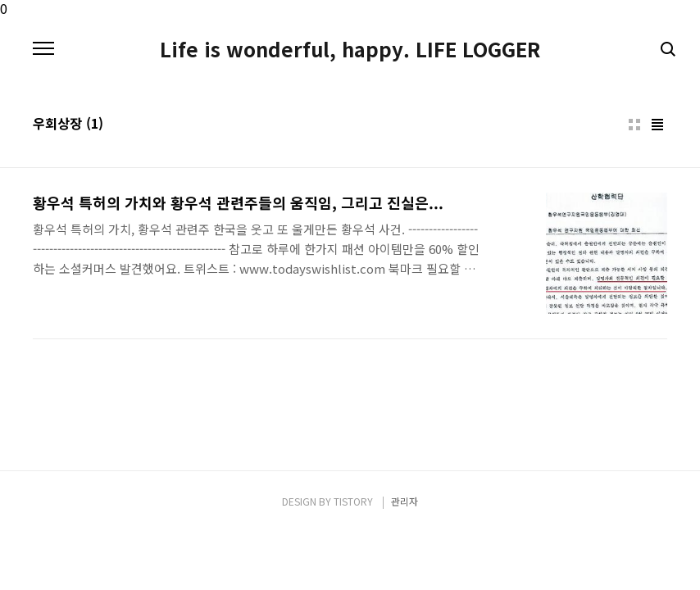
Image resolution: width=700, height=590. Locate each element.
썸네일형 (634, 125)
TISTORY (353, 501)
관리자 (405, 501)
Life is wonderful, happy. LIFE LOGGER (350, 49)
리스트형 (657, 125)
